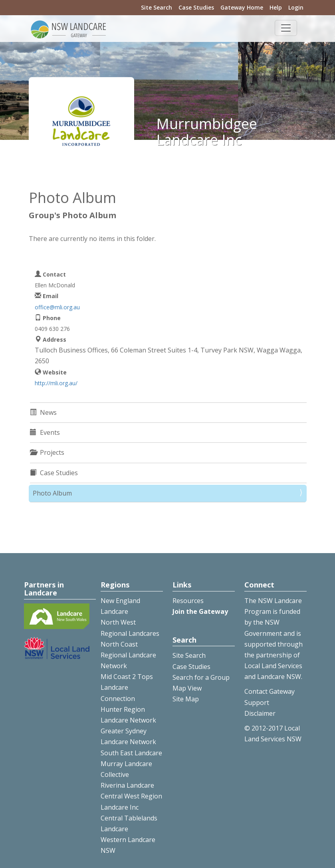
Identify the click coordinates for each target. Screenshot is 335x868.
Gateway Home (242, 7)
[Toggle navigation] (286, 28)
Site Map (186, 699)
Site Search (157, 7)
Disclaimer (260, 713)
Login (296, 7)
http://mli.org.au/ (56, 383)
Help (276, 7)
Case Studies (196, 7)
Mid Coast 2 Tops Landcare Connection (127, 687)
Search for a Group (201, 677)
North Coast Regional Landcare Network (128, 655)
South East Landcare (131, 753)
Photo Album (52, 493)
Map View (187, 688)
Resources (188, 601)
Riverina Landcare (127, 785)
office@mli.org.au (57, 307)
